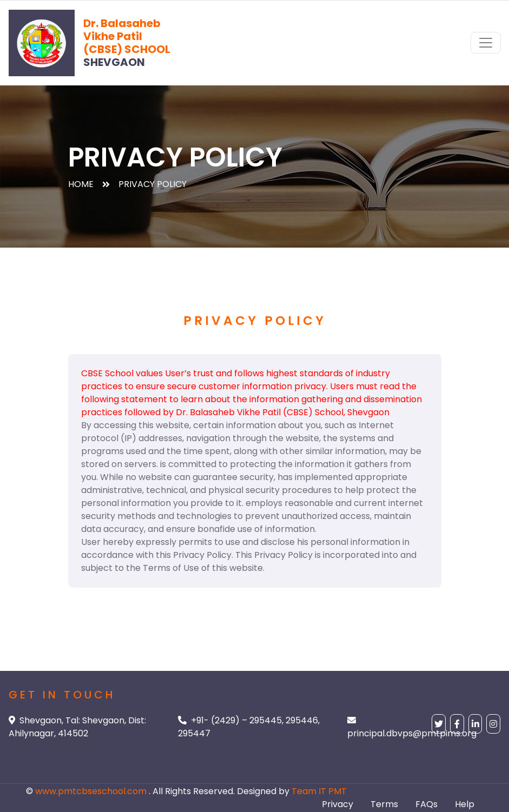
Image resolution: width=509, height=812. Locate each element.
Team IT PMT (319, 791)
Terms (384, 804)
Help (465, 804)
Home (81, 184)
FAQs (427, 804)
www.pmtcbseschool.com (92, 791)
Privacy (338, 804)
